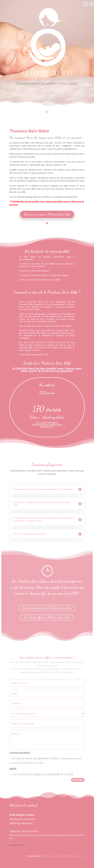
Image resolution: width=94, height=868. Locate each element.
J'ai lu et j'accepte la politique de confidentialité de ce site (41, 774)
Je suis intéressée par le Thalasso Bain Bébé (47, 607)
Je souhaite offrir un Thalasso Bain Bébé (47, 616)
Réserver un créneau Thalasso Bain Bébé (47, 214)
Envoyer (78, 780)
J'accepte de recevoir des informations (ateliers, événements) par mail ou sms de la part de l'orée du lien (46, 761)
